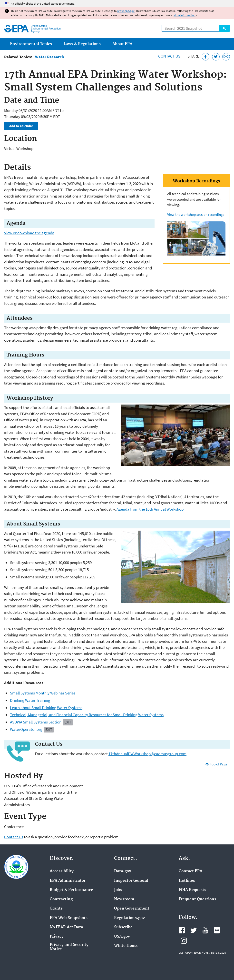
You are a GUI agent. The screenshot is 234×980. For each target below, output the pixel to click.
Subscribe (123, 927)
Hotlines (187, 881)
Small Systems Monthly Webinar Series (43, 693)
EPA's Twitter (194, 930)
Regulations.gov (129, 918)
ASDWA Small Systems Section (36, 722)
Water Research (50, 57)
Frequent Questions (197, 899)
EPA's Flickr (217, 930)
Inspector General (131, 881)
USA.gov (122, 937)
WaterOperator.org (26, 729)
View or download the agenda (29, 233)
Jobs (118, 890)
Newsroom (124, 899)
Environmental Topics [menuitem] (31, 44)
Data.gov (123, 871)
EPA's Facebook (182, 930)
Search (224, 28)
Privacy (57, 937)
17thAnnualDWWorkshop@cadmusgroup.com (147, 754)
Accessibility (62, 871)
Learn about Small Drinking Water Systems (46, 708)
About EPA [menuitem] (122, 44)
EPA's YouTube (205, 930)
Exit (68, 722)
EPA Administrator (68, 881)
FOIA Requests (192, 890)
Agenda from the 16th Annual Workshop (150, 509)
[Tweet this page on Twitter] (216, 57)
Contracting (61, 899)
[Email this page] (226, 57)
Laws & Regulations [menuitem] (82, 44)
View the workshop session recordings (196, 214)
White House (126, 946)
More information (185, 15)
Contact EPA (190, 871)
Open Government (132, 909)
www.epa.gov (126, 11)
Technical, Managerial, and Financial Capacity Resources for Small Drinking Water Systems (87, 715)
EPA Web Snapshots (69, 918)
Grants (56, 909)
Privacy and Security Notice (69, 947)
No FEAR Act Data (66, 927)
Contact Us (169, 56)
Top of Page (219, 764)
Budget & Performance (71, 890)
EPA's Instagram (184, 941)
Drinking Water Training (30, 700)
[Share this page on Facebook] (206, 57)
